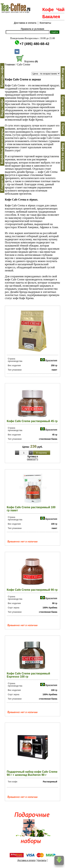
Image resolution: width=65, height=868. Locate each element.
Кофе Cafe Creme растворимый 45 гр (32, 421)
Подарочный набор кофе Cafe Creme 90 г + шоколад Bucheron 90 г (32, 773)
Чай (60, 10)
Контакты (45, 23)
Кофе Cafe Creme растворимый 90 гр (32, 590)
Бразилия (51, 360)
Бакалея (51, 17)
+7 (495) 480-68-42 (34, 44)
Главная (10, 65)
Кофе (48, 10)
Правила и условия (32, 29)
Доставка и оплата (25, 23)
